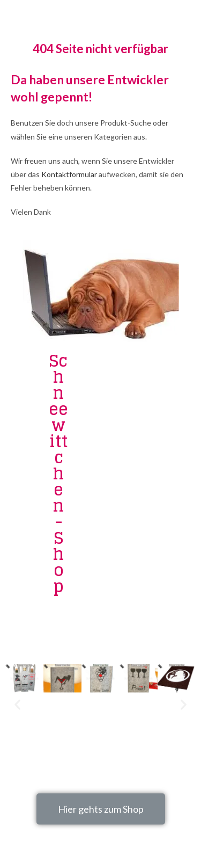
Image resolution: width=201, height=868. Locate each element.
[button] (101, 809)
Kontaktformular (69, 174)
